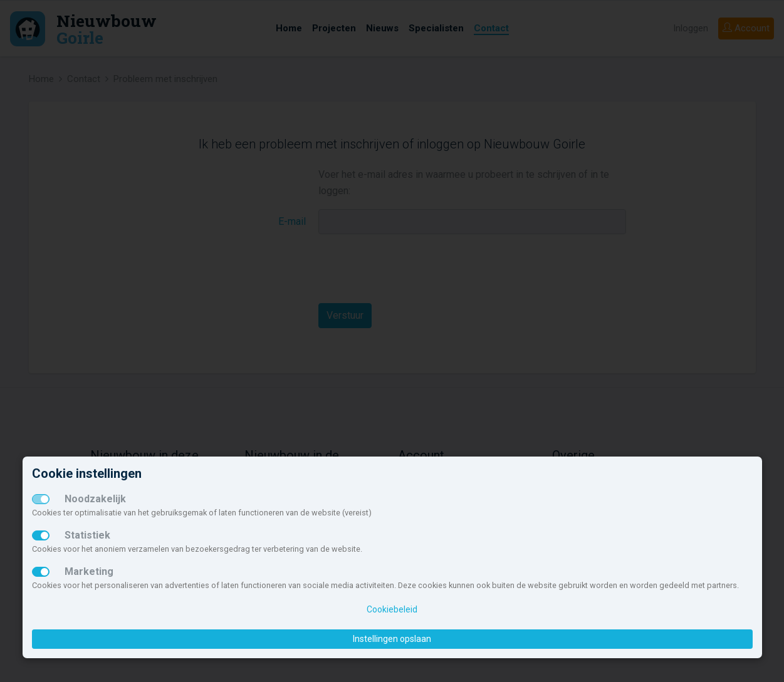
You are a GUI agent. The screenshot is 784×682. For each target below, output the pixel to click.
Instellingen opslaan (392, 639)
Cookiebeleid (392, 609)
